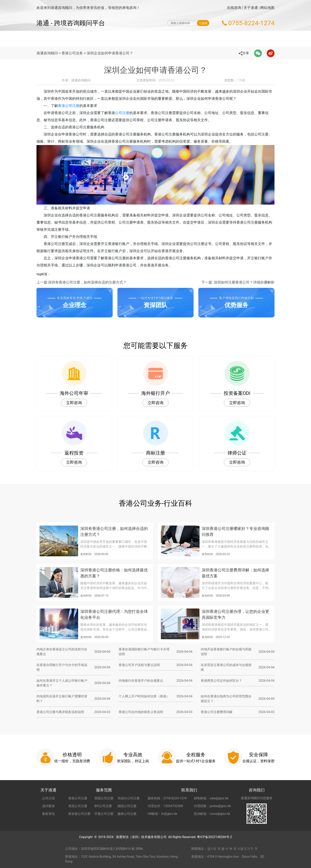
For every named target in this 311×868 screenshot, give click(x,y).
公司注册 (122, 113)
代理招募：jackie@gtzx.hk (212, 806)
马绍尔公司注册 (129, 798)
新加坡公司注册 (79, 814)
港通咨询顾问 (47, 53)
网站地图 (267, 8)
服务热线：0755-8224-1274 (167, 798)
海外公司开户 (202, 39)
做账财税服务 (175, 39)
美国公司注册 (78, 806)
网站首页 (99, 39)
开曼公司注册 (104, 814)
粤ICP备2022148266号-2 (214, 837)
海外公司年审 (149, 39)
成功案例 (48, 806)
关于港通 (251, 8)
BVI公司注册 (103, 806)
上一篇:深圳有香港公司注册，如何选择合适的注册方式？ (82, 282)
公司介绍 (48, 798)
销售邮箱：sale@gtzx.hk (211, 798)
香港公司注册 (69, 106)
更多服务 (244, 39)
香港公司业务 (72, 53)
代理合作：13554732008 (165, 806)
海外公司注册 (122, 39)
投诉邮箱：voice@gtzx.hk (212, 814)
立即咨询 (74, 403)
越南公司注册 (127, 814)
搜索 (203, 23)
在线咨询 (234, 8)
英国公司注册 (104, 798)
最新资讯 (48, 814)
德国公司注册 (127, 806)
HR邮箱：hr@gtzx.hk (162, 814)
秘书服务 (225, 39)
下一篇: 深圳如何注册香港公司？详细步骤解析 (238, 282)
